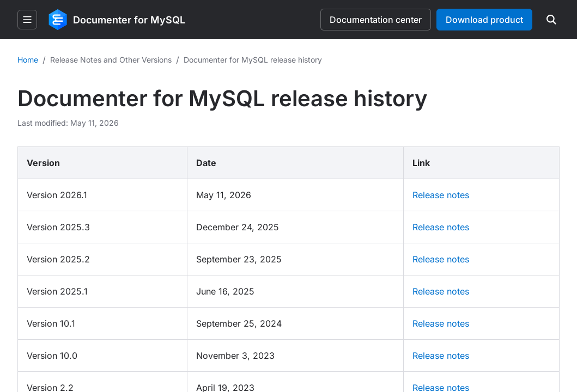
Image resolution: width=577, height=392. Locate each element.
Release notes (441, 195)
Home (28, 60)
